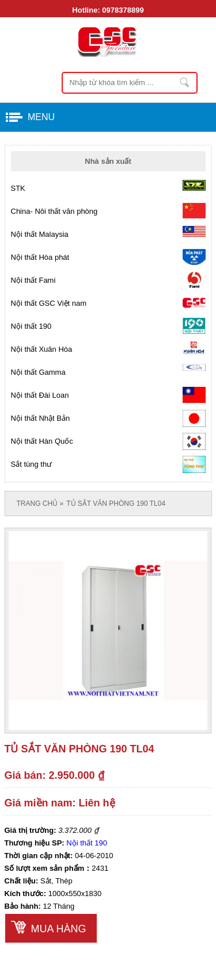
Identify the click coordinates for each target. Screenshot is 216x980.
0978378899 (123, 10)
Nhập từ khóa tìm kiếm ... (185, 83)
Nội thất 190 (87, 843)
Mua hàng (59, 929)
